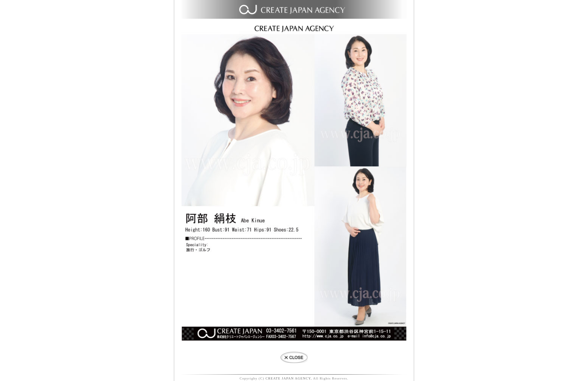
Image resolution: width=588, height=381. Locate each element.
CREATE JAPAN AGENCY (288, 378)
